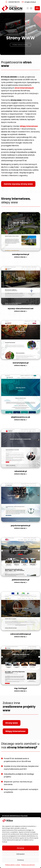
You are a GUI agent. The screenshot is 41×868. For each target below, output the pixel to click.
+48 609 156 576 (12, 2)
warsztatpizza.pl (21, 363)
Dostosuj (20, 860)
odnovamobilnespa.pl (21, 634)
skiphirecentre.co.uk (21, 417)
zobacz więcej (21, 257)
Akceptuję (21, 848)
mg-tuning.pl (21, 688)
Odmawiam (21, 854)
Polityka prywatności (28, 865)
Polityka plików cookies (13, 865)
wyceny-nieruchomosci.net (21, 309)
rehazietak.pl (21, 471)
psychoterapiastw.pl (21, 526)
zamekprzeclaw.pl (21, 254)
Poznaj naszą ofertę (20, 48)
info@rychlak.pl (29, 2)
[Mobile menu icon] (37, 8)
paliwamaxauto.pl (21, 580)
